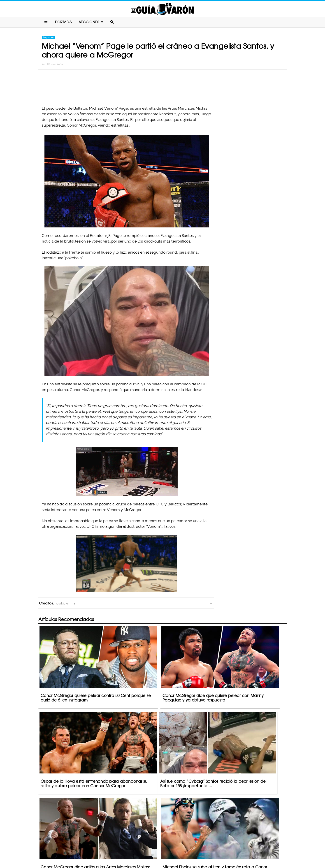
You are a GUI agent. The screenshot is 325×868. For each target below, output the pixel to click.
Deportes (49, 39)
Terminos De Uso (192, 847)
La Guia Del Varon (162, 9)
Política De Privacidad (158, 847)
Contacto (129, 847)
